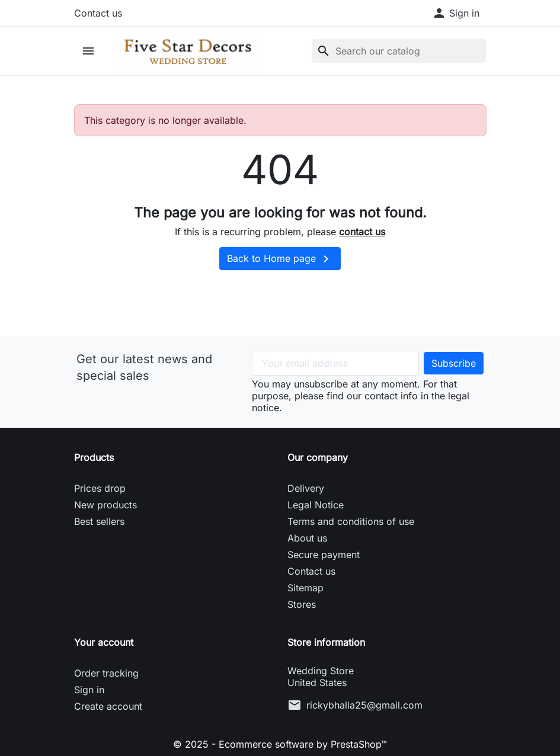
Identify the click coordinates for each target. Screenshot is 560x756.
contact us (362, 232)
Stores (302, 604)
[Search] (399, 51)
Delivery (306, 488)
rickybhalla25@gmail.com (364, 705)
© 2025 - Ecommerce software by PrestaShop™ (280, 744)
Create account (108, 706)
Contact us (98, 13)
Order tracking (106, 673)
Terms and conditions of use (351, 521)
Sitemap (305, 588)
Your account (104, 642)
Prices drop (100, 488)
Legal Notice (316, 505)
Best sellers (99, 521)
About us (307, 538)
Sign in (89, 690)
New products (105, 505)
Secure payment (324, 555)
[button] (456, 13)
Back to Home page (280, 259)
